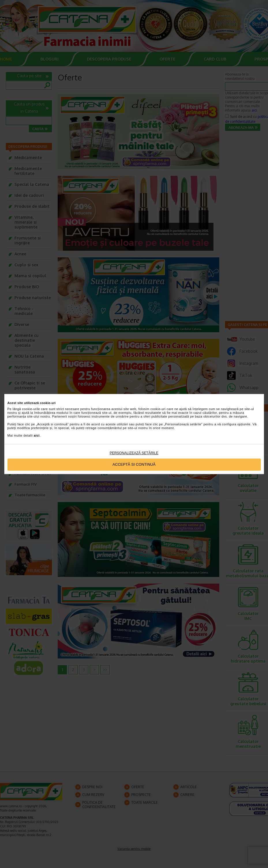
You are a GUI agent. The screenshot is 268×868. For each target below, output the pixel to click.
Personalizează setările (134, 453)
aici (37, 436)
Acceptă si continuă (134, 464)
